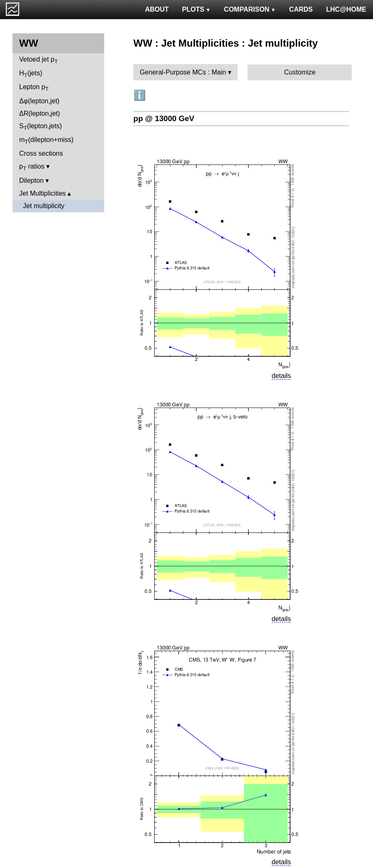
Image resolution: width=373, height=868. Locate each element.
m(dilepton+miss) (46, 141)
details (281, 376)
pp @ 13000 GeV (164, 118)
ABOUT (157, 9)
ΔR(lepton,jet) (40, 113)
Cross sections (41, 153)
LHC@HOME (346, 9)
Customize (300, 72)
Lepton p (34, 88)
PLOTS (197, 9)
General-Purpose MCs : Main (183, 72)
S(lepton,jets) (40, 127)
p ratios (32, 167)
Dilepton (31, 180)
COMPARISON (250, 9)
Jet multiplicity (44, 206)
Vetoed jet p (39, 60)
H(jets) (31, 74)
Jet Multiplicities (43, 193)
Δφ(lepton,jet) (39, 101)
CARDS (301, 9)
